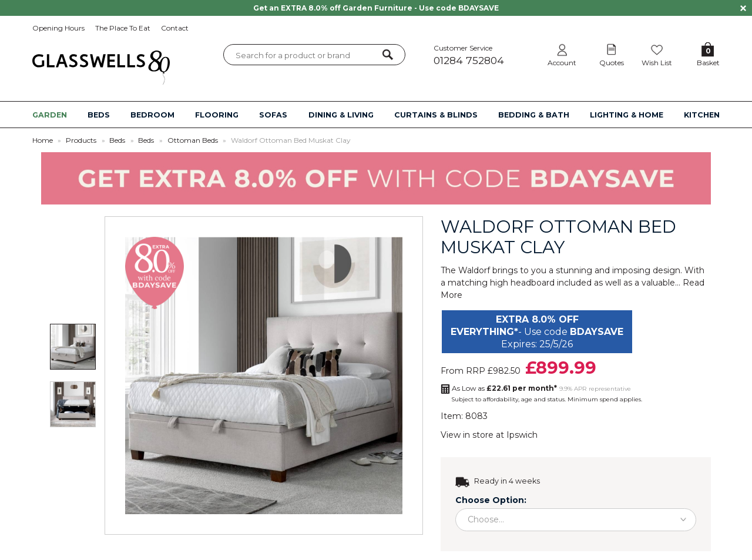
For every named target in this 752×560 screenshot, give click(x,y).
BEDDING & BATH (534, 115)
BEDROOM (152, 115)
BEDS (99, 115)
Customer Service (481, 55)
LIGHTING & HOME (627, 115)
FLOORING (217, 115)
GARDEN (50, 115)
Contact (175, 28)
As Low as (504, 388)
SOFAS (273, 115)
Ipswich (522, 435)
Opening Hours (58, 28)
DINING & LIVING (341, 115)
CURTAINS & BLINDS (436, 115)
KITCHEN (702, 115)
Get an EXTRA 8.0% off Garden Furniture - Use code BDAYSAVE (376, 8)
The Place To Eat (123, 28)
